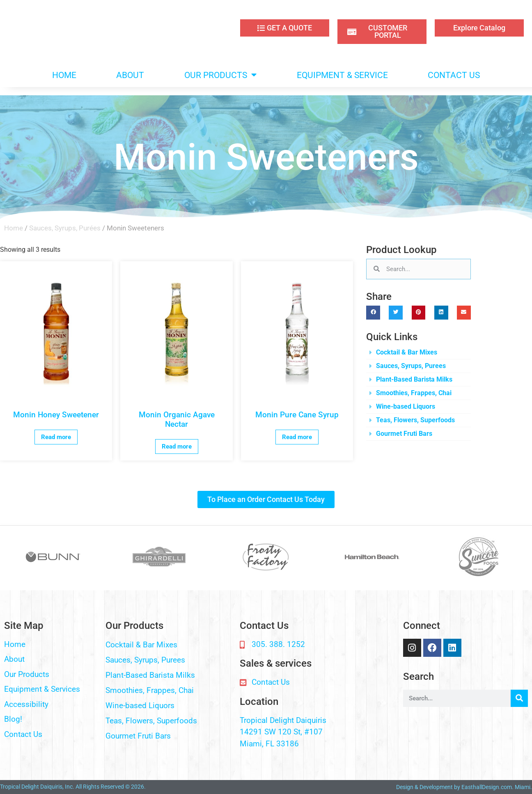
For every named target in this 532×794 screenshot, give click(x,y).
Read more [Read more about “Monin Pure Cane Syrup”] (297, 437)
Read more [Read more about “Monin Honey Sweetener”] (56, 437)
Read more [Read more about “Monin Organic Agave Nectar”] (177, 446)
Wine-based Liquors (406, 406)
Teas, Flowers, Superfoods (415, 420)
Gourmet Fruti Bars (404, 434)
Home (14, 228)
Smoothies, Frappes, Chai (414, 393)
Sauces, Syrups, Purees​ (411, 366)
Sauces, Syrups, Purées (65, 228)
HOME (64, 75)
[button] (373, 313)
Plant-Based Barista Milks (414, 379)
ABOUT (130, 75)
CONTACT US (454, 75)
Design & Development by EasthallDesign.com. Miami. (464, 787)
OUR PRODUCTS (220, 75)
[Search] (519, 698)
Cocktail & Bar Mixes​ (407, 352)
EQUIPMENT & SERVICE (342, 75)
